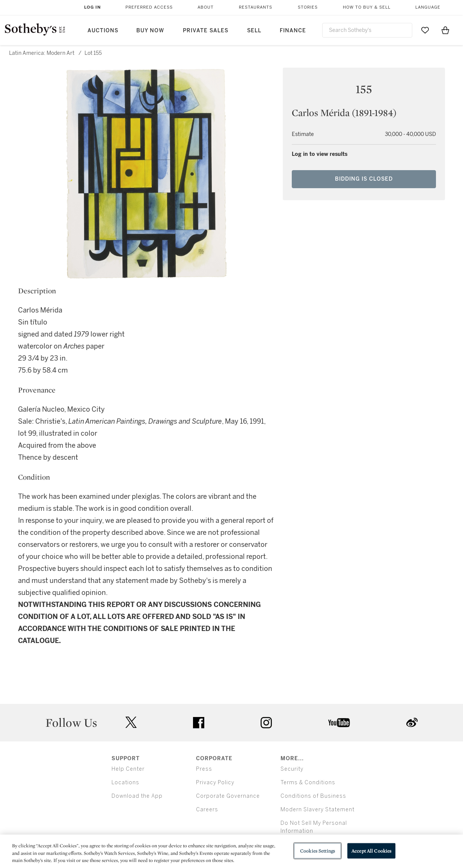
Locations (125, 783)
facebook (199, 723)
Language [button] (428, 7)
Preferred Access (149, 7)
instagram (266, 723)
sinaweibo (412, 722)
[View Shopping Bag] (445, 30)
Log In (93, 7)
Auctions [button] (103, 31)
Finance (293, 31)
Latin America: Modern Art (42, 53)
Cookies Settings (317, 851)
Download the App (137, 796)
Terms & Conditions (308, 783)
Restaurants (256, 7)
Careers (207, 810)
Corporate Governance (228, 796)
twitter (131, 722)
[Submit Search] (404, 30)
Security (292, 769)
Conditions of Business (313, 796)
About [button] (206, 7)
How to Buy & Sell (367, 7)
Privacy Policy (215, 783)
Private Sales (206, 31)
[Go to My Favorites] (425, 30)
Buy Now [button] (150, 31)
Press (204, 769)
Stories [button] (308, 7)
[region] (231, 851)
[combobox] (367, 30)
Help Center (128, 769)
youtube (339, 723)
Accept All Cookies (371, 851)
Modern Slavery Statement (317, 810)
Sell (254, 31)
